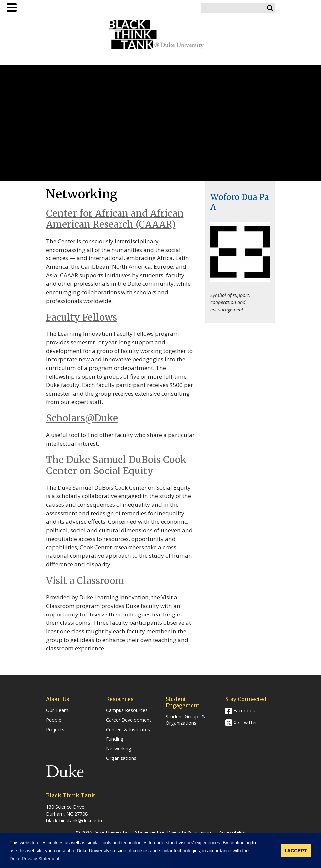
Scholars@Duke (82, 418)
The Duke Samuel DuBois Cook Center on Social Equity (116, 465)
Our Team (57, 710)
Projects (55, 730)
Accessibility (232, 832)
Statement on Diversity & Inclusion (173, 832)
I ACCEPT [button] (296, 851)
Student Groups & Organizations (186, 720)
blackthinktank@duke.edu (74, 820)
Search (270, 8)
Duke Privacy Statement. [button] (35, 859)
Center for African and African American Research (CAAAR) (115, 219)
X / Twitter (245, 723)
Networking (119, 749)
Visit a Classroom (85, 581)
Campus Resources (127, 710)
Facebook (244, 711)
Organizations (121, 758)
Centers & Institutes (128, 730)
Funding (115, 739)
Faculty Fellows (81, 317)
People (54, 720)
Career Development (129, 720)
